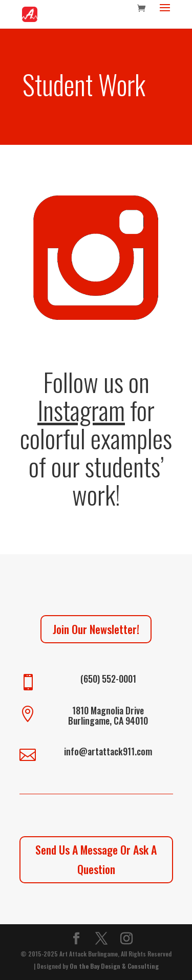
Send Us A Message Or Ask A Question (96, 859)
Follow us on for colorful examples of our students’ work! (96, 438)
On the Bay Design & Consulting (114, 966)
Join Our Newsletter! (96, 629)
